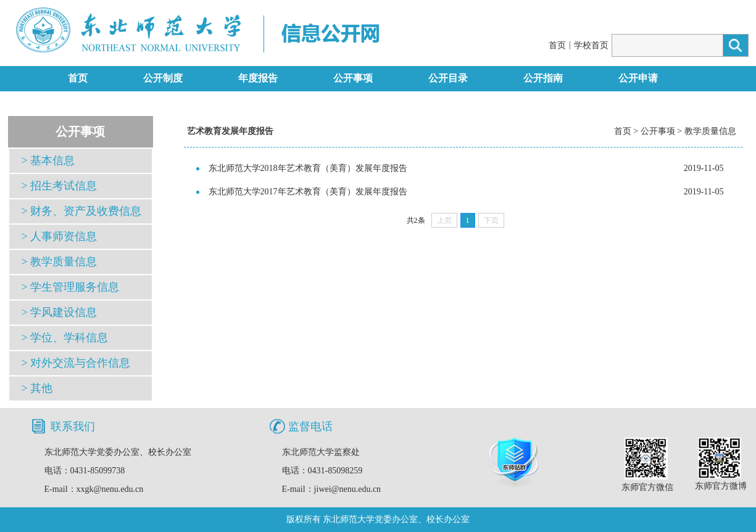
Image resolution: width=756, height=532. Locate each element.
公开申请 (638, 78)
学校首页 (591, 45)
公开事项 (353, 78)
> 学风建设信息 (60, 312)
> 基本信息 (48, 160)
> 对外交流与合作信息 (76, 363)
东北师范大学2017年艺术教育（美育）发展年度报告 (308, 192)
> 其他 (37, 388)
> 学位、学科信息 (65, 338)
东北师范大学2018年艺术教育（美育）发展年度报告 (308, 168)
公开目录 (448, 78)
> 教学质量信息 (60, 262)
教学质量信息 (710, 131)
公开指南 (543, 78)
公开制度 (163, 78)
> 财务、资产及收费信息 (82, 211)
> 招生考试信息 (60, 186)
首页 (557, 45)
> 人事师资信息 (60, 236)
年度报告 (258, 78)
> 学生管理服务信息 (71, 287)
